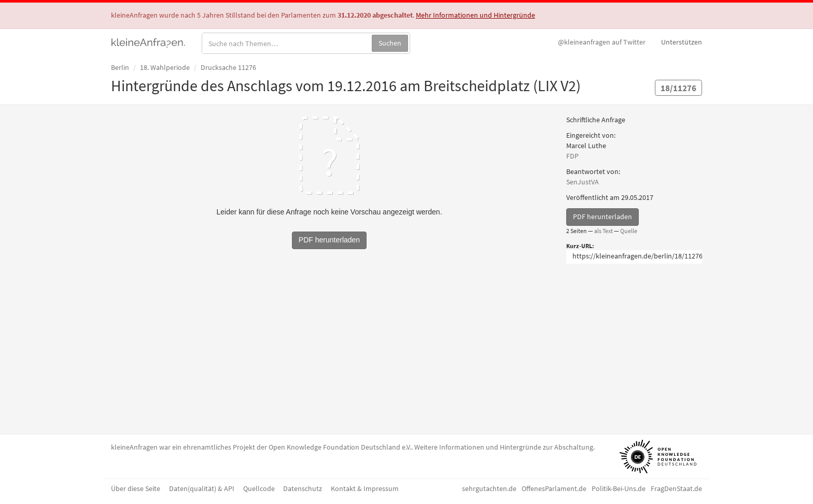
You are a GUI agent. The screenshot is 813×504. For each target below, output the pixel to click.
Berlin (120, 67)
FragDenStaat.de (676, 488)
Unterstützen (682, 42)
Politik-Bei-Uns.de (619, 488)
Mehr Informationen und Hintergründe (475, 15)
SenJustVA (583, 182)
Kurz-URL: (580, 246)
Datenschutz (303, 488)
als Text (604, 231)
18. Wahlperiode (165, 67)
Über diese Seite (136, 488)
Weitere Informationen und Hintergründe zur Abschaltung (504, 447)
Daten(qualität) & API (202, 488)
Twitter (602, 42)
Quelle (629, 231)
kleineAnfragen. (149, 42)
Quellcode (259, 488)
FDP (572, 156)
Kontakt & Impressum (365, 488)
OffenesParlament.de (554, 488)
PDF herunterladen (602, 217)
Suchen (390, 43)
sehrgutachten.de (489, 488)
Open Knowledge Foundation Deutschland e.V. (340, 447)
